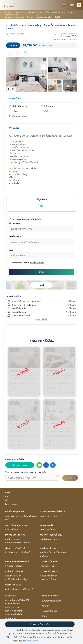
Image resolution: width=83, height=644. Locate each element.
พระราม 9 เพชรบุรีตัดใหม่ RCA (53, 511)
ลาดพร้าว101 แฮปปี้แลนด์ (51, 535)
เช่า (7, 500)
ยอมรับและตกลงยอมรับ (21, 262)
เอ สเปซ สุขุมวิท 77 (47, 529)
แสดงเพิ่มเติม (42, 319)
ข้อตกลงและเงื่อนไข (50, 596)
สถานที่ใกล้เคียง (14, 296)
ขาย (7, 496)
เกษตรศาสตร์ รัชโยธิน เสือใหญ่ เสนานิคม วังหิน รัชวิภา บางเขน (50, 12)
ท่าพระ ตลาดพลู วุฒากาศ (17, 525)
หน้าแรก (8, 12)
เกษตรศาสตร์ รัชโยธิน (15, 535)
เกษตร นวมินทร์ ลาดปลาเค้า (18, 561)
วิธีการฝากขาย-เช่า (49, 611)
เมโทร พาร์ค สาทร (12, 529)
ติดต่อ (44, 616)
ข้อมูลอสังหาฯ (15, 98)
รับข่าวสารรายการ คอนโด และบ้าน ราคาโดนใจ (26, 472)
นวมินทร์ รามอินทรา (14, 571)
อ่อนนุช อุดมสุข (47, 525)
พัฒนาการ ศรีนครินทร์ (15, 548)
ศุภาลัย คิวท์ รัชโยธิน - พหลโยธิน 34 (19, 543)
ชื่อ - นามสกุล (15, 224)
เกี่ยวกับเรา (46, 606)
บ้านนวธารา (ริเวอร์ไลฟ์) (15, 566)
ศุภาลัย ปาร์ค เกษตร (12, 15)
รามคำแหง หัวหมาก (49, 548)
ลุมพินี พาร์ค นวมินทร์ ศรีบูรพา (17, 579)
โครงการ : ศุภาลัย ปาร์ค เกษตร (65, 39)
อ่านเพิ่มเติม (14, 183)
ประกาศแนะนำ (20, 12)
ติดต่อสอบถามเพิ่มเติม (15, 459)
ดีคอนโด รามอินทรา (13, 576)
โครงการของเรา (12, 504)
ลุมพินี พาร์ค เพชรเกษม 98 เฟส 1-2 (19, 589)
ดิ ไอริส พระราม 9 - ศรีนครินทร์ (17, 552)
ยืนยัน (42, 272)
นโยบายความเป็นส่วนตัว (51, 601)
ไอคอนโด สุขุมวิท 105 (49, 579)
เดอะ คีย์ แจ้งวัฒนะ (48, 566)
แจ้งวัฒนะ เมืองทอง (48, 561)
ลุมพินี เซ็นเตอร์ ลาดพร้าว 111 (52, 539)
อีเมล (11, 250)
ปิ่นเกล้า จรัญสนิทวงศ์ (15, 511)
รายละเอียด (14, 128)
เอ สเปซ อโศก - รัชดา (48, 516)
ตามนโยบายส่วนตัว (37, 262)
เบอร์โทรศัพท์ (15, 237)
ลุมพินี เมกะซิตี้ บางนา (49, 576)
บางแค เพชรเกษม (13, 585)
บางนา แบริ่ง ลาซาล (49, 571)
